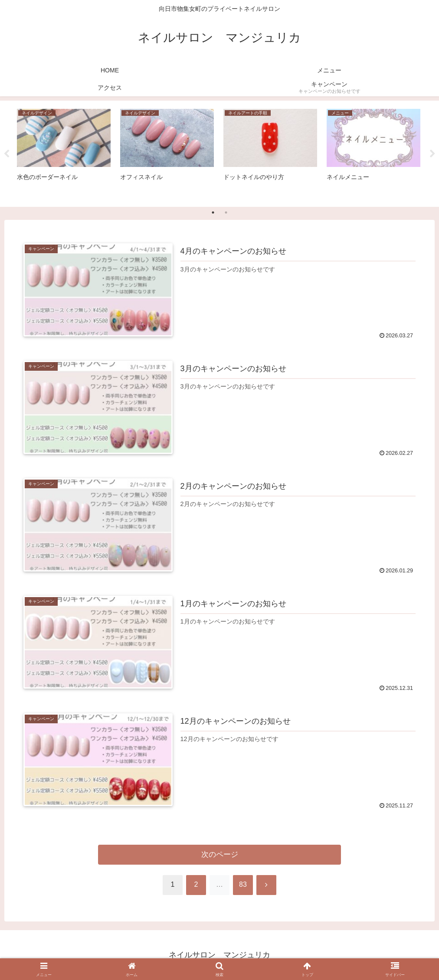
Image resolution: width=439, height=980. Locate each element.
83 (243, 884)
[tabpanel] (64, 152)
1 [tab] (213, 212)
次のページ (220, 854)
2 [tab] (226, 212)
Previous (7, 154)
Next (432, 154)
